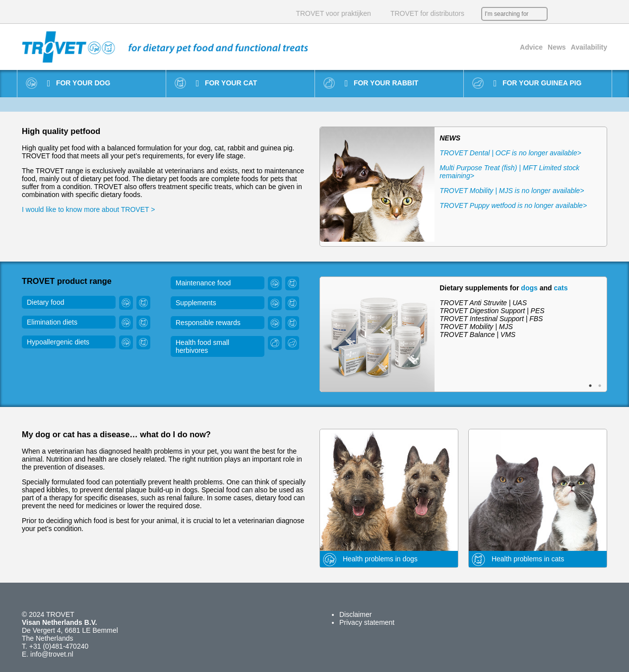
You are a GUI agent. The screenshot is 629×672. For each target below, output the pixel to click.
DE (587, 14)
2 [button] (600, 386)
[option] (463, 187)
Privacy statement (367, 622)
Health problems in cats (516, 560)
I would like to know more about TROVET (86, 209)
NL (558, 14)
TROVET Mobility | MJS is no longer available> (512, 191)
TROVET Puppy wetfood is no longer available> (513, 205)
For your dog (79, 83)
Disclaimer (355, 614)
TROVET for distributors (427, 13)
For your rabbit (382, 83)
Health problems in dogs (369, 560)
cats (561, 288)
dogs (529, 288)
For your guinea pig (538, 83)
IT (602, 14)
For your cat (226, 83)
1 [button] (590, 386)
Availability (589, 47)
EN (572, 14)
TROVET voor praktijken (333, 13)
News (557, 47)
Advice (531, 47)
